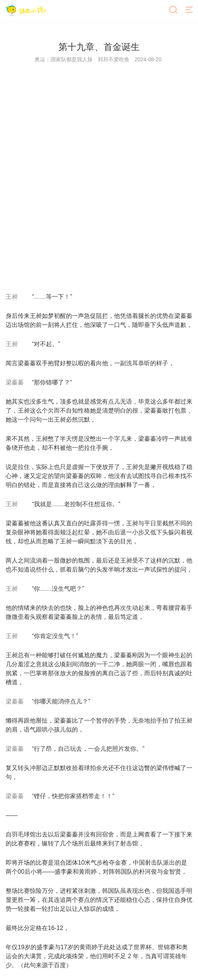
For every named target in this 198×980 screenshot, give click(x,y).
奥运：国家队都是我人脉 (64, 59)
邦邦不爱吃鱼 (114, 59)
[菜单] (190, 10)
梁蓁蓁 (15, 382)
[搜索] (174, 10)
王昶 (12, 297)
